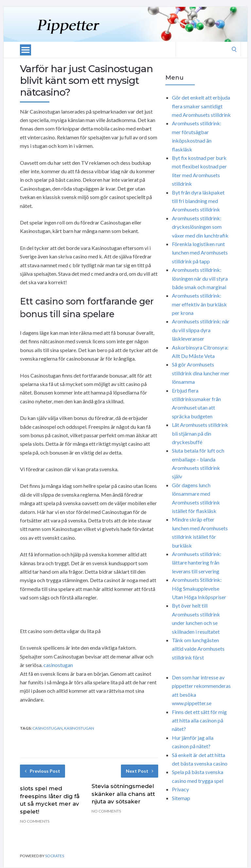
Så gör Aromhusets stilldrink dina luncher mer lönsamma (201, 373)
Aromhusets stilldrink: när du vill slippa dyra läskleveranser (201, 330)
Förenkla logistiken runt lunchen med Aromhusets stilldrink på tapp (200, 253)
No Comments (35, 821)
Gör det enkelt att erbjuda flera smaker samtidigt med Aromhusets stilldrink (201, 106)
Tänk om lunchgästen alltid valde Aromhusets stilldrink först (198, 649)
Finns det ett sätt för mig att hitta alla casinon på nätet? (199, 721)
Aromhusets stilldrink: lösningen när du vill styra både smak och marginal (200, 278)
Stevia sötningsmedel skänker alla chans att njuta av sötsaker (123, 794)
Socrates (55, 856)
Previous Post (42, 771)
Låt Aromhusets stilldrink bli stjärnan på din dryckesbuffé (200, 433)
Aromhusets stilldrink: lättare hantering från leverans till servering (197, 563)
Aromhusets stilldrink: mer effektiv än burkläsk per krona (199, 304)
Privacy (180, 789)
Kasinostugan (79, 728)
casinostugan (58, 665)
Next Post (140, 771)
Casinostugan (47, 728)
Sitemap (181, 798)
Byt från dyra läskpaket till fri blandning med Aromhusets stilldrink (198, 201)
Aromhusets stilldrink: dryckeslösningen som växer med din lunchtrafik (200, 227)
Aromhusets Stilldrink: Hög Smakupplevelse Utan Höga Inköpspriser (199, 588)
